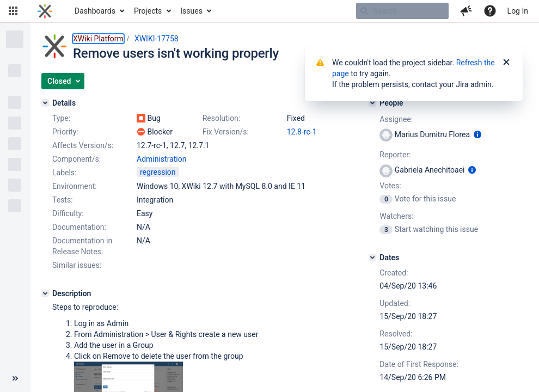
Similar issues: (77, 265)
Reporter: (395, 155)
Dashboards (95, 11)
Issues (191, 11)
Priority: (65, 132)
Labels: (64, 173)
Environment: (75, 186)
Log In (518, 11)
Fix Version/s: (226, 132)
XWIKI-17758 (157, 39)
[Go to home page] (45, 11)
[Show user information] (477, 134)
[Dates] (372, 258)
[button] (13, 11)
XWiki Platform (98, 39)
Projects (148, 11)
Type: (61, 118)
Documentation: (79, 227)
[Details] (45, 103)
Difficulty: (68, 213)
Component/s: (76, 159)
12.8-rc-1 (302, 132)
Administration (161, 159)
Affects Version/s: (83, 145)
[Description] (45, 293)
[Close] (506, 63)
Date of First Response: (419, 364)
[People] (372, 103)
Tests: (63, 200)
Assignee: (396, 119)
